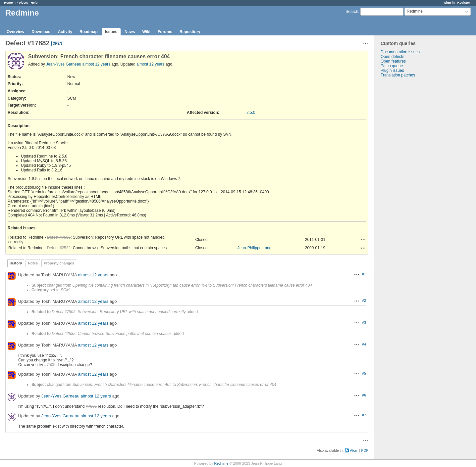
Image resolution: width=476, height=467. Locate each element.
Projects (22, 2)
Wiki (146, 32)
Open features (393, 61)
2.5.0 (251, 113)
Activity (65, 32)
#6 (364, 395)
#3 (364, 322)
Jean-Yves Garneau (64, 64)
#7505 (50, 365)
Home (8, 2)
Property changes (59, 263)
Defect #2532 (59, 248)
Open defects (392, 57)
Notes (33, 263)
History (16, 263)
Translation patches (398, 75)
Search (352, 12)
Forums (165, 32)
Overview (15, 32)
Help (34, 2)
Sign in (450, 2)
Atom (354, 450)
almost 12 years (96, 64)
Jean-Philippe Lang (255, 248)
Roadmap (89, 32)
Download (41, 32)
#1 (364, 274)
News (130, 32)
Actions (363, 240)
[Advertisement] (407, 181)
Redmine (221, 463)
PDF (365, 450)
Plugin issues (392, 70)
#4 (364, 344)
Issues (111, 32)
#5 (364, 373)
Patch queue (392, 66)
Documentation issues (400, 52)
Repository (190, 32)
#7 (364, 415)
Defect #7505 (59, 237)
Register (464, 2)
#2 (364, 301)
